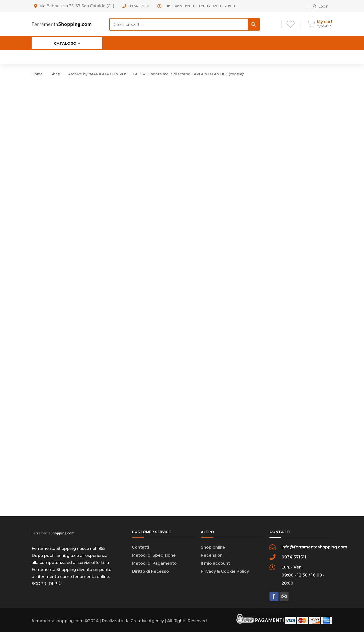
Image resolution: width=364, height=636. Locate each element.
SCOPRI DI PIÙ (47, 588)
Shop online (213, 551)
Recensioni (212, 559)
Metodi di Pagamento (154, 567)
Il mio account (215, 567)
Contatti (140, 551)
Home (37, 74)
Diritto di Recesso (150, 575)
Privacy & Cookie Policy (225, 575)
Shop (55, 74)
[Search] (254, 24)
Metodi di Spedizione (154, 559)
